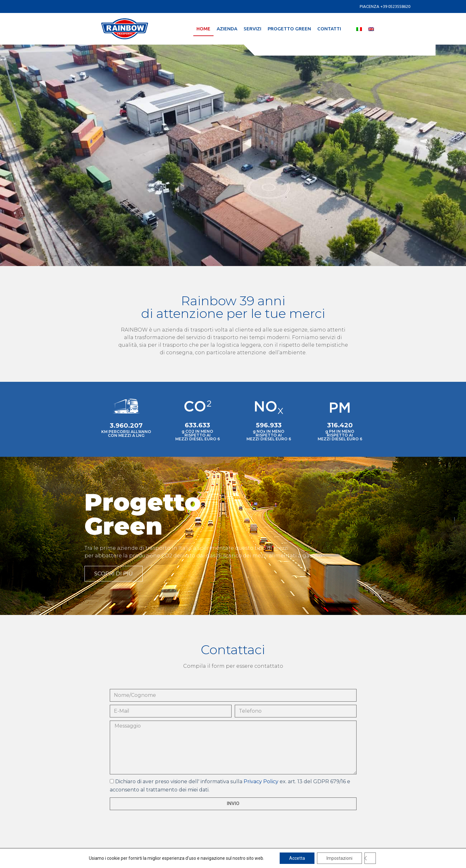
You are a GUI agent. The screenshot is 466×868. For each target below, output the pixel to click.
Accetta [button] (297, 858)
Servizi (252, 29)
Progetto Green (289, 29)
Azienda (227, 29)
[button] (114, 574)
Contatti (329, 29)
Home (203, 29)
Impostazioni (339, 858)
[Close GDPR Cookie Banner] (370, 858)
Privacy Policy (261, 781)
